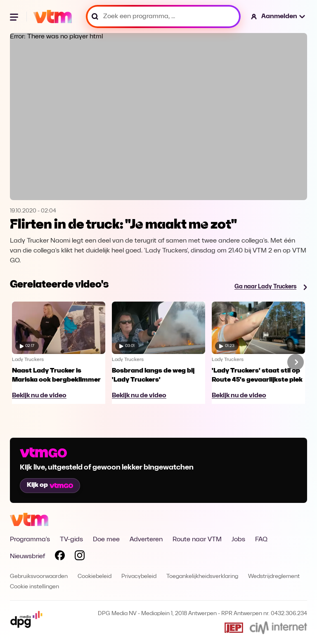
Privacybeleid (139, 577)
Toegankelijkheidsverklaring (202, 577)
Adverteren (146, 540)
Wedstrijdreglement (274, 577)
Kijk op (50, 485)
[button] (278, 17)
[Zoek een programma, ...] (163, 17)
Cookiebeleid (95, 577)
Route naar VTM (197, 540)
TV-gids (71, 540)
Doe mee (106, 540)
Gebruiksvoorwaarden (39, 577)
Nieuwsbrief (27, 557)
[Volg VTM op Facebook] (60, 557)
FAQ (261, 540)
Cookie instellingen (34, 587)
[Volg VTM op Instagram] (80, 557)
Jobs (238, 540)
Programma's (30, 540)
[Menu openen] (15, 17)
